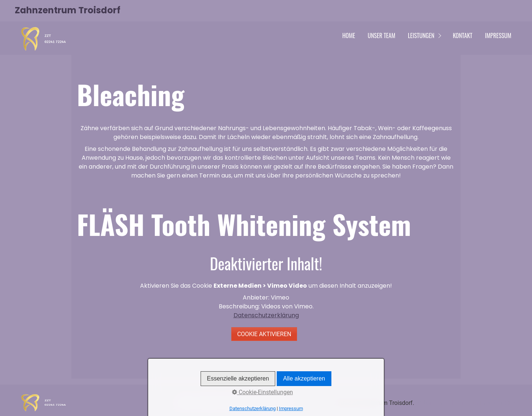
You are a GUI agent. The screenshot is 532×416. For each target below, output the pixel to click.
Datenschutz (240, 403)
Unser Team (381, 35)
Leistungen (421, 35)
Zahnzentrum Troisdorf (68, 10)
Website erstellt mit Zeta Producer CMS (466, 403)
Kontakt (463, 35)
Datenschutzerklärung (266, 315)
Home (349, 35)
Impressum (498, 35)
